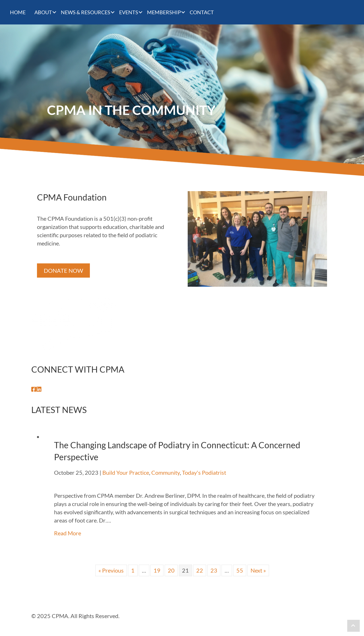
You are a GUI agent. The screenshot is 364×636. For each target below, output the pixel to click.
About (43, 12)
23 (214, 570)
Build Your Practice (126, 472)
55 (240, 570)
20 (171, 570)
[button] (34, 389)
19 (157, 570)
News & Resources (86, 12)
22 (200, 570)
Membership (164, 12)
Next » (258, 570)
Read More (68, 533)
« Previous (111, 570)
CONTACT (202, 12)
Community (166, 472)
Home (18, 12)
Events (129, 12)
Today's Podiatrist (204, 472)
